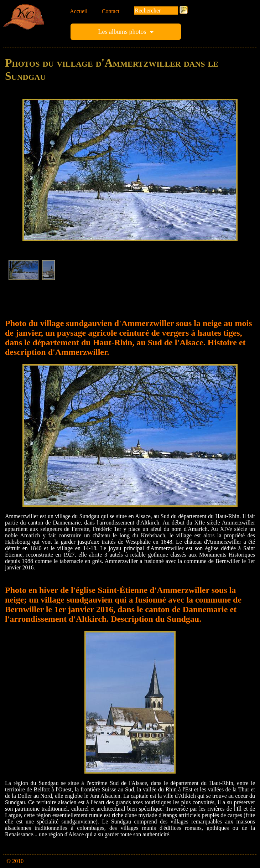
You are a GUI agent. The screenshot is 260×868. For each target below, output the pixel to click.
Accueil (79, 11)
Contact (111, 11)
